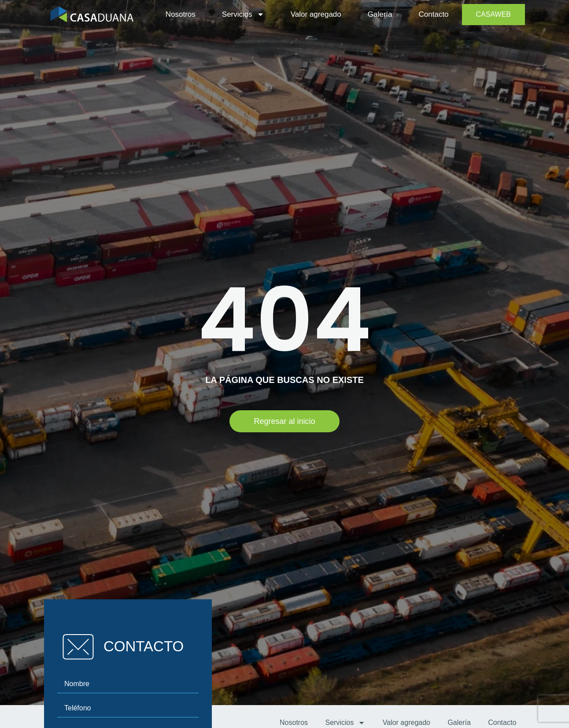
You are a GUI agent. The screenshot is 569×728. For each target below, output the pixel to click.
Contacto (434, 14)
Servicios (243, 15)
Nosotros (181, 14)
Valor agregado (316, 14)
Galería (380, 14)
